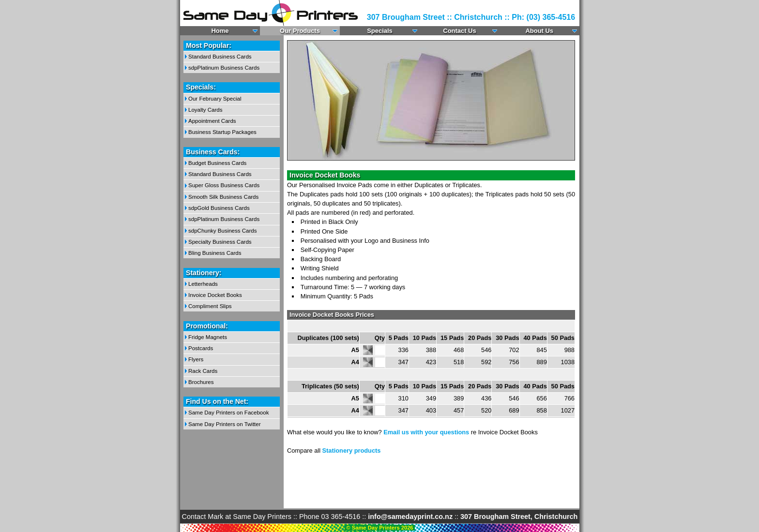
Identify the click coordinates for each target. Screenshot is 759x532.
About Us (539, 31)
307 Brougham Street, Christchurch (519, 517)
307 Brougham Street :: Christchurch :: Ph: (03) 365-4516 (471, 17)
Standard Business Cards (220, 57)
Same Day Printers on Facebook (228, 413)
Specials (380, 31)
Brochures (201, 382)
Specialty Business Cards (220, 242)
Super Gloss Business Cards (224, 185)
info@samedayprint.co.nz (410, 517)
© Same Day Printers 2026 (379, 528)
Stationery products (352, 451)
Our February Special (215, 99)
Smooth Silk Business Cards (223, 197)
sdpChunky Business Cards (222, 231)
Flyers (196, 359)
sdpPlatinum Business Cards (224, 68)
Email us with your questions (426, 432)
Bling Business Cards (215, 253)
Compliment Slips (210, 306)
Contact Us (460, 31)
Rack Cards (203, 371)
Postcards (201, 348)
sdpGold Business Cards (219, 208)
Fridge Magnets (208, 337)
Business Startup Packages (222, 132)
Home (220, 31)
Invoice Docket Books (215, 295)
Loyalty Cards (205, 110)
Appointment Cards (212, 121)
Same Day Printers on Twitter (225, 424)
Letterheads (203, 284)
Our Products (300, 31)
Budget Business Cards (217, 163)
